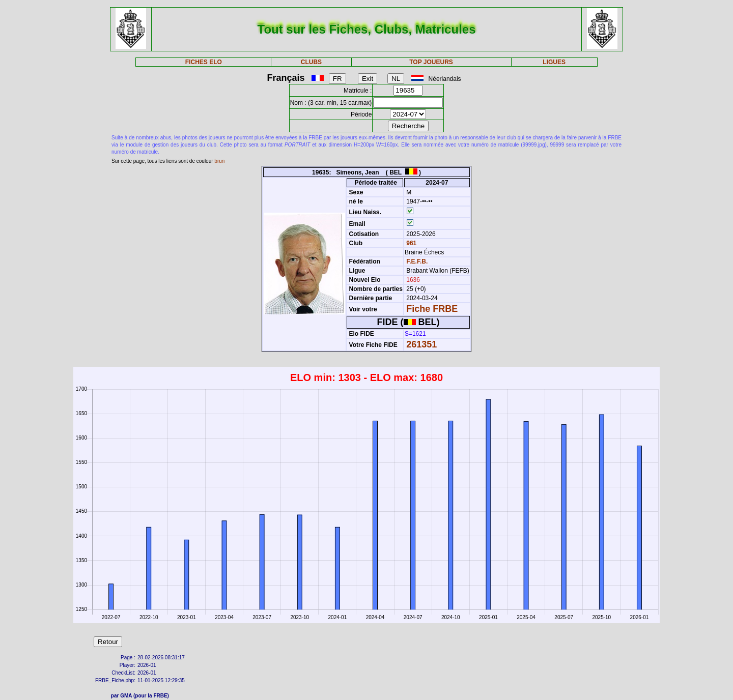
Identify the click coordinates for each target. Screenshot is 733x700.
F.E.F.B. (417, 261)
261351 (421, 344)
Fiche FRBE (432, 309)
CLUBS (311, 62)
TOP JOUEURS (431, 62)
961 (411, 243)
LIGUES (554, 62)
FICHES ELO (204, 62)
